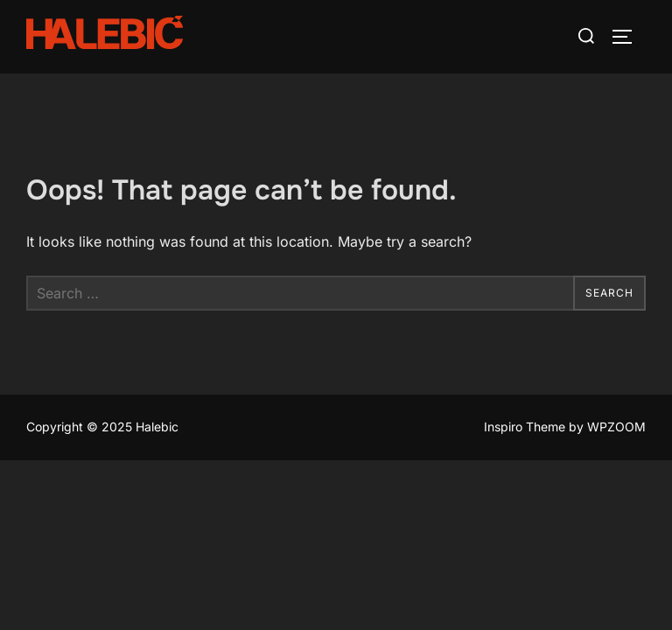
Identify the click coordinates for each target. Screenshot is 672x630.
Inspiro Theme (525, 427)
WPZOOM (616, 427)
